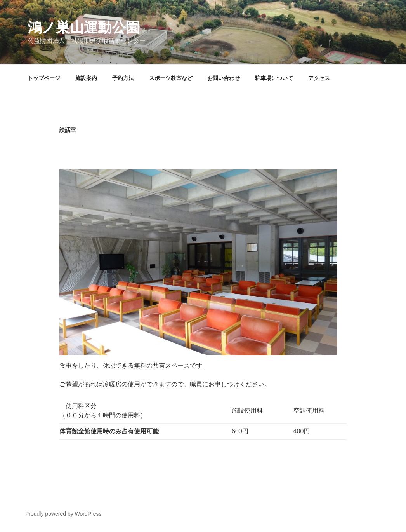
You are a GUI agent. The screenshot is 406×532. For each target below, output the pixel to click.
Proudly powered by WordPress (63, 514)
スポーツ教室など (171, 78)
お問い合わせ (224, 78)
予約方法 (123, 78)
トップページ (44, 78)
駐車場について (274, 78)
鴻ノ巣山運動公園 (84, 27)
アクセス (319, 78)
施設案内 (86, 78)
